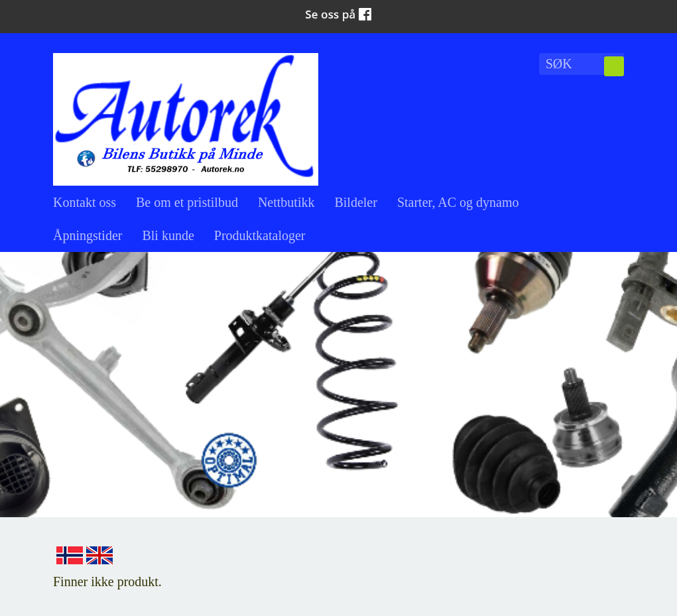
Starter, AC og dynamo (458, 202)
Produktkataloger (260, 235)
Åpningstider (88, 235)
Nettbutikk (286, 202)
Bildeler (355, 202)
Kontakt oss (85, 202)
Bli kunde (168, 235)
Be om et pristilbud (187, 202)
